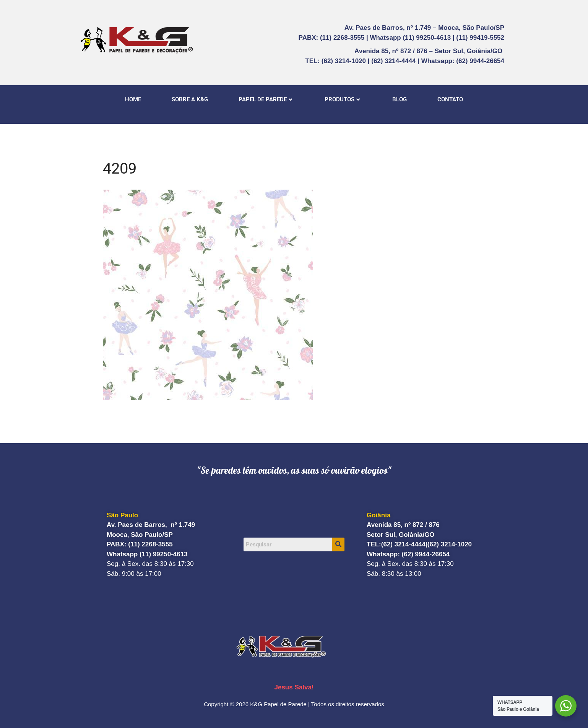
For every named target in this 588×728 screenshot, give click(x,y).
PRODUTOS (342, 99)
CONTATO (450, 99)
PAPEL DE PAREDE (265, 99)
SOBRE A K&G (190, 99)
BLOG (400, 99)
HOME (133, 99)
